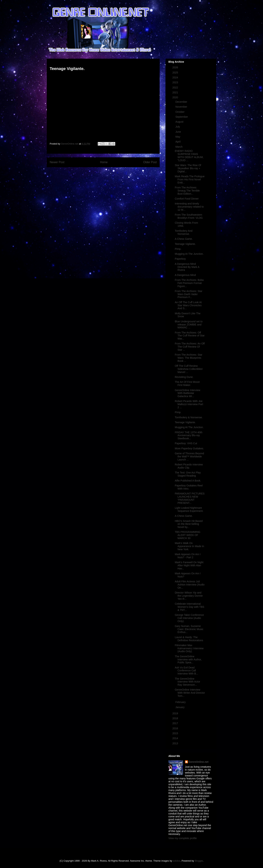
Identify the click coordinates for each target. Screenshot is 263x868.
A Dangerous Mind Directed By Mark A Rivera (187, 267)
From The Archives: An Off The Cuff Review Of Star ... (190, 347)
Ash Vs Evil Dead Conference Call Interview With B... (186, 671)
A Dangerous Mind (185, 275)
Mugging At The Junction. (189, 254)
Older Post (150, 162)
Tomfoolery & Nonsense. (189, 417)
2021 (176, 92)
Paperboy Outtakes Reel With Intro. (189, 487)
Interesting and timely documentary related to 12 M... (189, 207)
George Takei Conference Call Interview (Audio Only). (189, 618)
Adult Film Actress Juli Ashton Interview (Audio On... (190, 585)
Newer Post (57, 162)
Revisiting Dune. (184, 377)
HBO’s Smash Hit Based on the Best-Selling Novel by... (189, 524)
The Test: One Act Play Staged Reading (188, 474)
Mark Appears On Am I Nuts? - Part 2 (188, 556)
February (181, 702)
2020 (176, 97)
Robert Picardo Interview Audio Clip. (189, 466)
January (180, 707)
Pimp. (178, 249)
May (178, 137)
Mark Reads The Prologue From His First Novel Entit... (190, 179)
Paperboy (180, 259)
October (180, 112)
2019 (176, 713)
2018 (176, 718)
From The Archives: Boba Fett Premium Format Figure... (189, 283)
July (178, 127)
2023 (176, 82)
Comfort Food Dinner (187, 199)
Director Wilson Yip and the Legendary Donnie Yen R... (189, 596)
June (178, 132)
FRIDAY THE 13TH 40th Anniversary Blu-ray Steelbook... (189, 435)
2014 (176, 738)
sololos (176, 861)
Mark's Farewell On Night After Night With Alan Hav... (189, 565)
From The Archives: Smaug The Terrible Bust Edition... (187, 191)
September (182, 117)
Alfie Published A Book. (188, 481)
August (180, 122)
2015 (176, 733)
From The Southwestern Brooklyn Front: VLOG (189, 216)
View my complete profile (183, 838)
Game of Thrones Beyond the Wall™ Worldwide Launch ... (189, 456)
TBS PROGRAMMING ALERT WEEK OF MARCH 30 (188, 535)
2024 (176, 77)
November (182, 107)
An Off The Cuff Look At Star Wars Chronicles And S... (188, 305)
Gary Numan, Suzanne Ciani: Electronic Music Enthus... (189, 629)
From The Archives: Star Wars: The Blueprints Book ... (189, 358)
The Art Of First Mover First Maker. (187, 383)
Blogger (199, 861)
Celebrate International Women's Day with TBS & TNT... (189, 607)
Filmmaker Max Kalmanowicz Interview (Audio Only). (189, 648)
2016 (176, 728)
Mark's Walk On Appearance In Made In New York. (189, 546)
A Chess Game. (184, 239)
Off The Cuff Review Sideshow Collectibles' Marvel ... (189, 369)
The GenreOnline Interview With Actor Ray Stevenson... (187, 682)
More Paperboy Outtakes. (189, 448)
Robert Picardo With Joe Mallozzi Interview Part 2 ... (189, 404)
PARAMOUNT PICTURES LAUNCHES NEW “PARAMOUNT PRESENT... (190, 498)
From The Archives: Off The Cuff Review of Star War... (190, 336)
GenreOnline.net (199, 762)
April (178, 142)
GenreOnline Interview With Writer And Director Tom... (190, 693)
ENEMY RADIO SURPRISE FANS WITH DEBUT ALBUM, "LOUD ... (189, 156)
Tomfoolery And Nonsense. (184, 232)
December (182, 102)
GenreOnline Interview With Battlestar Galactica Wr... (187, 393)
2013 (176, 743)
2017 (176, 723)
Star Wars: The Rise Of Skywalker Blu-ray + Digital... (188, 168)
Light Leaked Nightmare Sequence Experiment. (189, 509)
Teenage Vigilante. (185, 244)
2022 (176, 88)
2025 (176, 73)
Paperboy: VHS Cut (186, 443)
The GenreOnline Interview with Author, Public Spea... (188, 659)
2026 (176, 67)
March (179, 147)
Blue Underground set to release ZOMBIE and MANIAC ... (189, 325)
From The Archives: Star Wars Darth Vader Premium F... (189, 294)
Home (104, 162)
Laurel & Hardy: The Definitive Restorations (189, 639)
